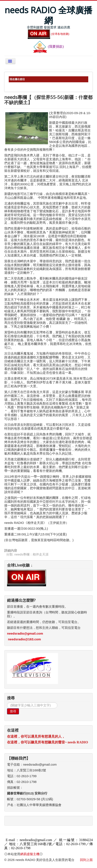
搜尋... (7, 702)
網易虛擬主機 (30, 854)
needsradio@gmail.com (25, 633)
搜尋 (13, 711)
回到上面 (86, 860)
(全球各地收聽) (49, 34)
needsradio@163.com (24, 639)
